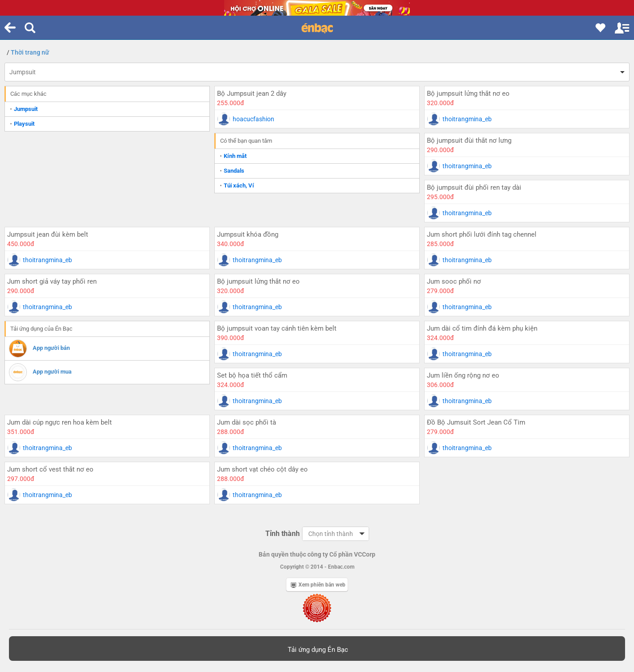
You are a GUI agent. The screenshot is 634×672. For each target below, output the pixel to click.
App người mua (52, 372)
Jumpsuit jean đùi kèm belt (48, 234)
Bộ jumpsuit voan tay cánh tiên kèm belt (277, 328)
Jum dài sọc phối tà (247, 422)
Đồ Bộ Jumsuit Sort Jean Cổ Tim (476, 422)
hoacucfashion (253, 119)
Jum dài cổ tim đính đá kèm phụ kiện (482, 328)
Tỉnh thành (283, 534)
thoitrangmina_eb (467, 119)
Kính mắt (235, 156)
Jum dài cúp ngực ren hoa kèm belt (60, 422)
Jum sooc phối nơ (454, 281)
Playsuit (24, 124)
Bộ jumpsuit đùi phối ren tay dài (474, 187)
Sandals (234, 171)
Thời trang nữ (30, 52)
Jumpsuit (23, 72)
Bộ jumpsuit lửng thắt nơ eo (468, 94)
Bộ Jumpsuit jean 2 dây (252, 94)
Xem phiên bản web (318, 585)
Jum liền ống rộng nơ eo (463, 375)
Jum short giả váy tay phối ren (52, 281)
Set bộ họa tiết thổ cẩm (252, 375)
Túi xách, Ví (239, 185)
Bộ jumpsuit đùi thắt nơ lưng (469, 140)
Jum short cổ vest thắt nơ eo (50, 469)
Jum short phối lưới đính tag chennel (482, 234)
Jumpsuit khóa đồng (248, 234)
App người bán (51, 348)
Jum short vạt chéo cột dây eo (262, 469)
